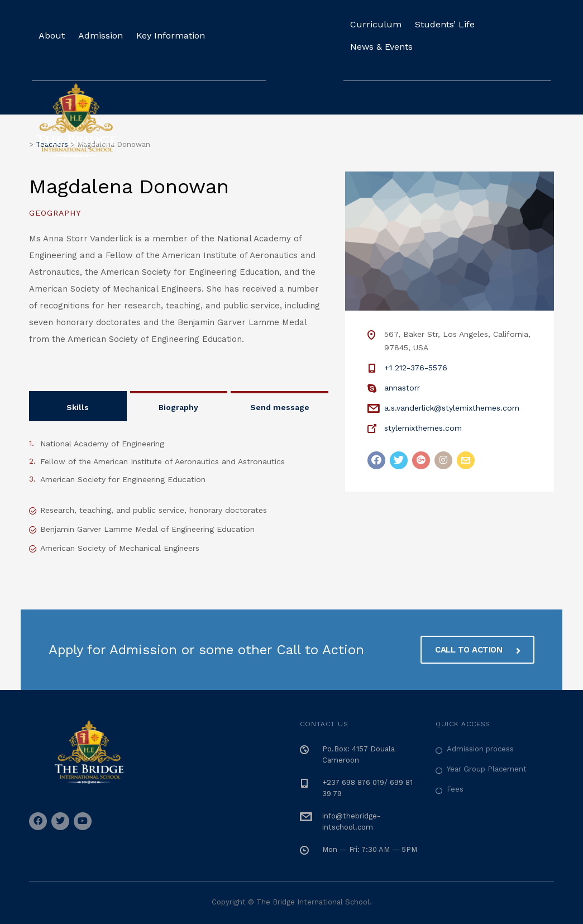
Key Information (171, 35)
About (52, 35)
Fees (455, 789)
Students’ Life (445, 24)
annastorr (402, 388)
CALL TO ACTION (477, 650)
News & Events (381, 47)
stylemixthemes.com (423, 428)
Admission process (480, 749)
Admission (101, 35)
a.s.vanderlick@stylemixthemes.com (452, 408)
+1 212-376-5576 (416, 368)
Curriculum (376, 24)
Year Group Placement (487, 769)
